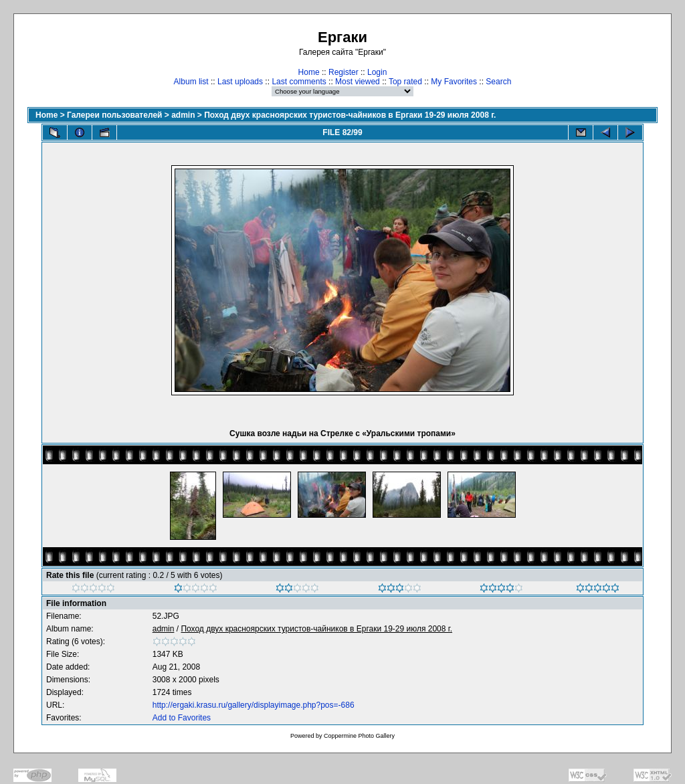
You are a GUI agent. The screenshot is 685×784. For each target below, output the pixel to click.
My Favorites (454, 82)
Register (344, 72)
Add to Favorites (182, 718)
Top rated (405, 82)
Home (309, 72)
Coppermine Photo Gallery (359, 736)
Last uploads (240, 82)
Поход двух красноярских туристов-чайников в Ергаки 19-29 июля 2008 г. (350, 115)
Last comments (299, 82)
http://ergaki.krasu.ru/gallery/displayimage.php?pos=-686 (254, 705)
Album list (191, 82)
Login (377, 72)
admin (183, 115)
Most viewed (358, 82)
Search (498, 82)
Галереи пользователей (114, 115)
